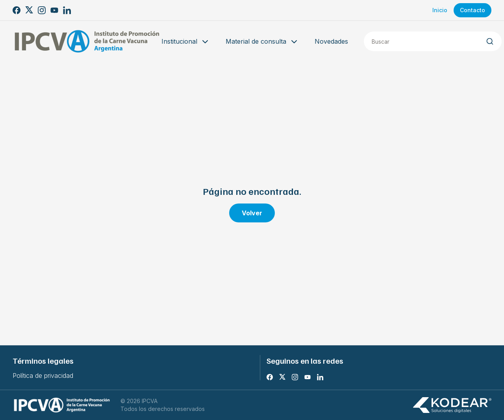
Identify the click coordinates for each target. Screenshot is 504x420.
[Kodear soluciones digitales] (452, 405)
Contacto (472, 10)
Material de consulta (262, 42)
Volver (252, 213)
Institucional (186, 42)
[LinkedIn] (67, 10)
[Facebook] (17, 10)
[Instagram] (42, 10)
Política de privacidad (43, 376)
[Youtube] (54, 10)
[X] (29, 10)
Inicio (440, 10)
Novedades (331, 41)
